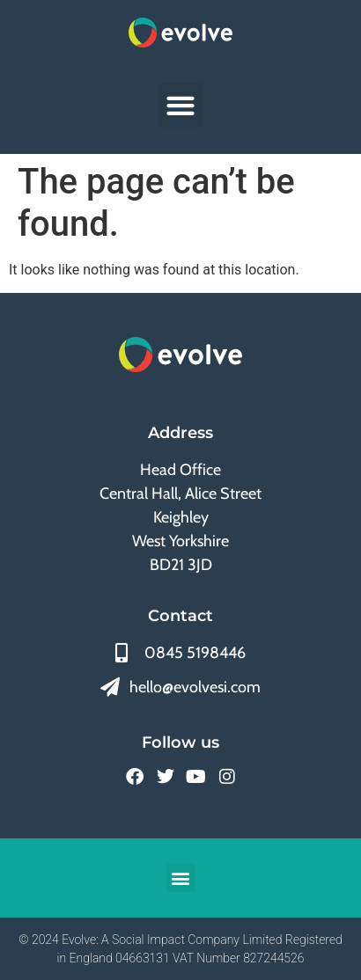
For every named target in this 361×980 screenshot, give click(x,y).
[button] (181, 105)
